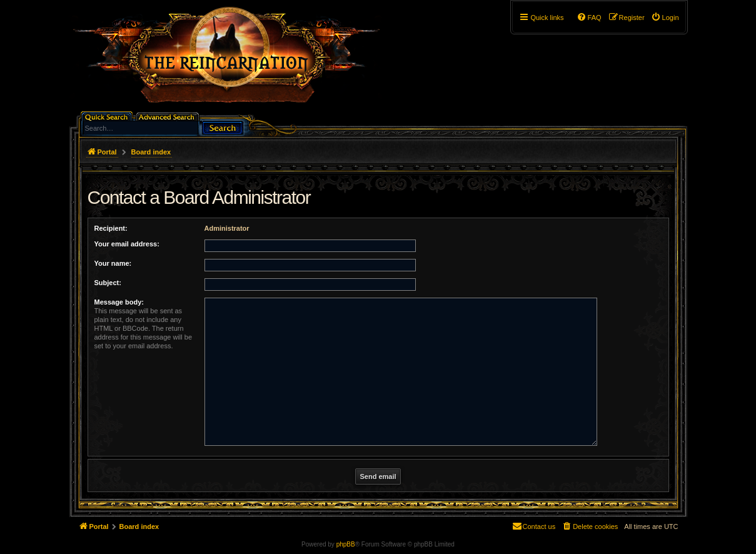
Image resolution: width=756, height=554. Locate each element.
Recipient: (111, 228)
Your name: (113, 263)
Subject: (108, 283)
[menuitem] (665, 18)
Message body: (119, 302)
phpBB (346, 544)
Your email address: (127, 244)
